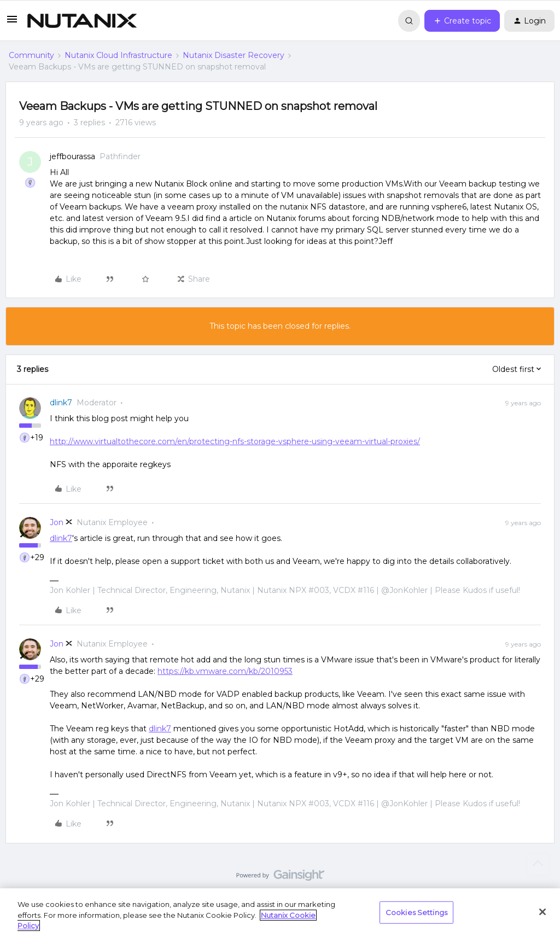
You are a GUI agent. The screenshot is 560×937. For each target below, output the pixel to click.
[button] (12, 23)
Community (31, 55)
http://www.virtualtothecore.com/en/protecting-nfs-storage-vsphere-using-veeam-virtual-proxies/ (235, 441)
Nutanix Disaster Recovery (234, 55)
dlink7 (61, 403)
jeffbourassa (72, 156)
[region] (280, 913)
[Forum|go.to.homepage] (82, 21)
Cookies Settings (416, 912)
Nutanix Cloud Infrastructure (118, 55)
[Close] (542, 912)
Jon (57, 522)
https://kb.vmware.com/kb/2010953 (225, 671)
